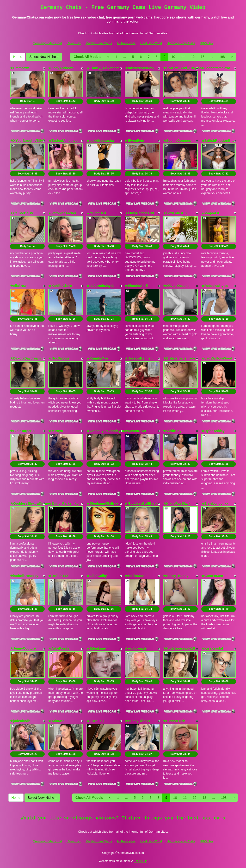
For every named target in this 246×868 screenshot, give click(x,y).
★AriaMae (56, 721)
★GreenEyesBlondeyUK (106, 431)
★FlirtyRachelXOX (139, 213)
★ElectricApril (136, 286)
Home (18, 57)
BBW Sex (207, 43)
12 (193, 57)
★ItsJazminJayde (101, 286)
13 (203, 57)
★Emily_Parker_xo (63, 503)
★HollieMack (135, 576)
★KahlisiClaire (60, 286)
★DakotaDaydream (25, 358)
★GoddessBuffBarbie (142, 503)
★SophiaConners (177, 141)
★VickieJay (172, 431)
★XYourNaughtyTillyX (28, 141)
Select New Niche (44, 57)
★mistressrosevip (139, 68)
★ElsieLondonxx (215, 503)
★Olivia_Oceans (176, 286)
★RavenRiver (135, 431)
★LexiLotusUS (175, 213)
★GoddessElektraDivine (30, 503)
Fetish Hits (141, 861)
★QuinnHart (96, 213)
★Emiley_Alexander (103, 68)
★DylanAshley (213, 431)
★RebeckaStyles (215, 286)
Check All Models (87, 57)
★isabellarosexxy (24, 576)
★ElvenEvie (134, 141)
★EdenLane (96, 648)
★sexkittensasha (100, 141)
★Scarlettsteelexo (216, 68)
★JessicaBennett (139, 358)
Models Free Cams (99, 43)
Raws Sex (74, 43)
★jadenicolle (20, 721)
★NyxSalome (59, 358)
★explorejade (136, 648)
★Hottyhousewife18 (179, 648)
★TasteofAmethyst (63, 141)
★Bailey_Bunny (176, 576)
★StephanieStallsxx (102, 503)
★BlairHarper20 (23, 431)
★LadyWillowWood (217, 358)
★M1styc (55, 431)
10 (173, 57)
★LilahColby (97, 576)
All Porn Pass (126, 43)
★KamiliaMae (97, 358)
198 (222, 57)
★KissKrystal (212, 648)
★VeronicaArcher (62, 213)
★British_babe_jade (179, 358)
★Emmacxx (19, 68)
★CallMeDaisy (22, 213)
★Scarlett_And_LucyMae (183, 68)
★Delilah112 (58, 576)
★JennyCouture (23, 648)
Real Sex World (151, 43)
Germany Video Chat (47, 43)
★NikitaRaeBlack (177, 503)
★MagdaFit (210, 213)
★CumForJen (212, 576)
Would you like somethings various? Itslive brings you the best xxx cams (123, 818)
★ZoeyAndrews (61, 68)
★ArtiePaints (59, 648)
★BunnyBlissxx (137, 721)
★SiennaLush (174, 721)
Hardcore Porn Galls (181, 43)
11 (183, 57)
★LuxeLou (95, 721)
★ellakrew (18, 286)
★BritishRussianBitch (219, 141)
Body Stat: (27, 101)
